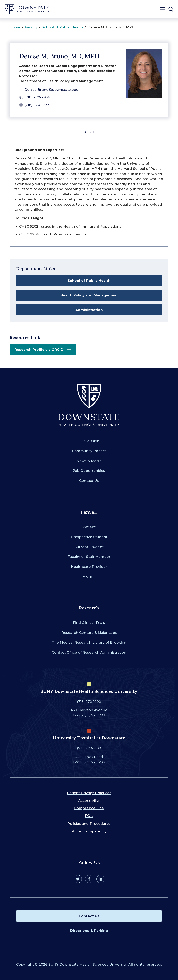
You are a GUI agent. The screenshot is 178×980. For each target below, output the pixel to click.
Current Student (89, 547)
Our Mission (89, 441)
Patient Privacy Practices (89, 793)
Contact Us (89, 481)
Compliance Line (89, 808)
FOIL (89, 816)
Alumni (89, 576)
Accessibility (89, 800)
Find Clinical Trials (89, 623)
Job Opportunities (89, 471)
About (89, 132)
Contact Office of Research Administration (89, 652)
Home (15, 27)
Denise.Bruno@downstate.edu (51, 90)
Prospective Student (89, 537)
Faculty (31, 27)
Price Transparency (89, 831)
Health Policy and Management (89, 295)
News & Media (89, 461)
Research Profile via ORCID (39, 350)
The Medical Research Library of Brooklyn (89, 642)
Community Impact (89, 451)
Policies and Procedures (89, 824)
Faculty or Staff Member (89, 557)
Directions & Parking (89, 931)
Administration (89, 310)
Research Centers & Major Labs (89, 633)
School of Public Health (62, 27)
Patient (89, 527)
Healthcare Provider (89, 567)
